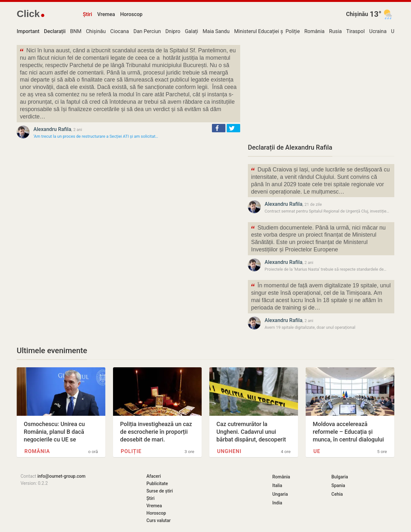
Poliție (293, 31)
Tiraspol (355, 31)
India (277, 503)
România (315, 31)
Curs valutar (158, 520)
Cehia (337, 494)
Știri (87, 14)
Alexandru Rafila (52, 129)
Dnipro (173, 31)
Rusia (336, 31)
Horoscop (131, 14)
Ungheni (229, 451)
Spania (338, 485)
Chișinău (357, 14)
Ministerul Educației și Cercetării (271, 31)
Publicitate (157, 484)
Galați (192, 31)
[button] (219, 128)
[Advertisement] (321, 90)
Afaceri (154, 476)
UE (394, 31)
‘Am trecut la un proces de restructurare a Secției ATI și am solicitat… (96, 136)
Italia (277, 485)
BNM (76, 31)
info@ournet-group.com (61, 476)
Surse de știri (160, 491)
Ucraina (378, 31)
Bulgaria (340, 477)
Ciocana (119, 31)
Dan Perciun (147, 31)
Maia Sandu (216, 31)
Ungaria (280, 494)
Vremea (106, 14)
